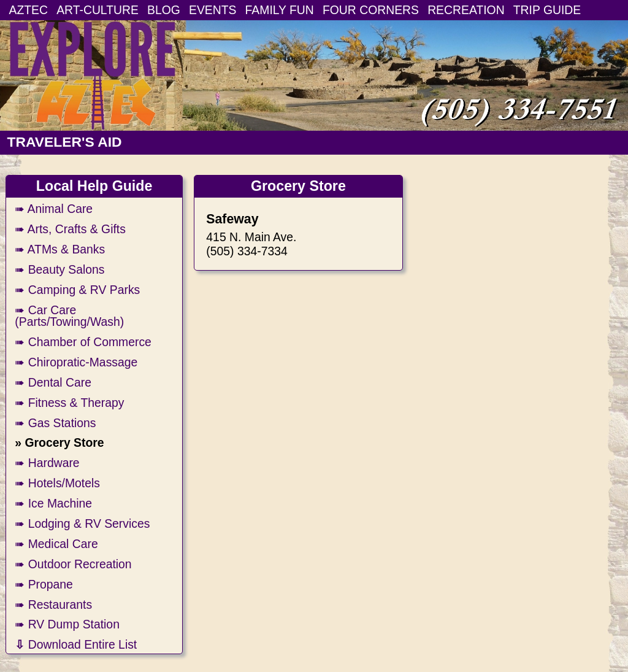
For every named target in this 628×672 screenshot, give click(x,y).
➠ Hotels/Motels (57, 483)
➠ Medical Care (56, 544)
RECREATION (466, 10)
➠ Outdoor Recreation (73, 564)
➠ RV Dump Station (67, 624)
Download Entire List (76, 644)
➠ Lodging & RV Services (82, 523)
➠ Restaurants (53, 604)
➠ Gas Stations (55, 423)
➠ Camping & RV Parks (77, 290)
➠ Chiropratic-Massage (76, 362)
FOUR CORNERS (371, 10)
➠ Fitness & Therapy (69, 403)
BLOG (164, 10)
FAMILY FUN (280, 10)
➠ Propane (44, 584)
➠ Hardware (47, 463)
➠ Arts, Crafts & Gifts (70, 229)
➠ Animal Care (54, 209)
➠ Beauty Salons (59, 269)
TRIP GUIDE (547, 10)
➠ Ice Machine (53, 503)
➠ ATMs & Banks (60, 249)
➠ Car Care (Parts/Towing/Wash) (69, 316)
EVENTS (213, 10)
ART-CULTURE (98, 10)
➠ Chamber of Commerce (83, 342)
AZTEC (29, 10)
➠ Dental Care (53, 382)
